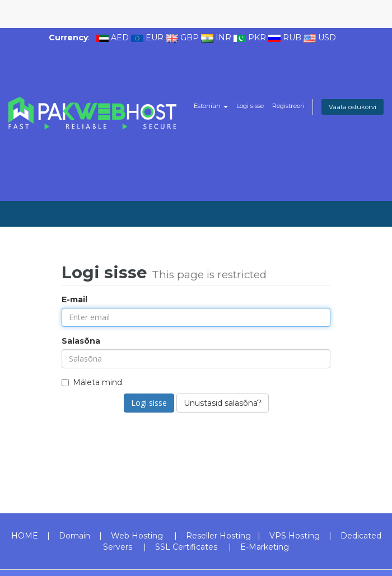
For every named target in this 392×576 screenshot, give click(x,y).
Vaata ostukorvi (353, 107)
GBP (190, 38)
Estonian (211, 106)
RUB (292, 38)
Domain (74, 536)
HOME (25, 536)
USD (327, 38)
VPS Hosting (295, 536)
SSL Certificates (186, 547)
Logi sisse (250, 106)
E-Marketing (265, 547)
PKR (257, 38)
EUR (155, 38)
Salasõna (81, 341)
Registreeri (288, 106)
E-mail (74, 299)
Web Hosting (137, 536)
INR (223, 38)
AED (120, 38)
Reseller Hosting (218, 536)
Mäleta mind (92, 382)
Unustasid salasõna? (223, 403)
